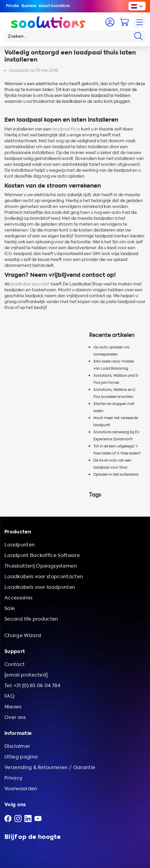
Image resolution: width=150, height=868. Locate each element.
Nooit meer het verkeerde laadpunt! (116, 421)
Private (12, 6)
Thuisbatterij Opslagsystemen (41, 566)
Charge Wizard (23, 635)
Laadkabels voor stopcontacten (44, 577)
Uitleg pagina (21, 757)
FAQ (9, 696)
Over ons (15, 717)
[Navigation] (139, 22)
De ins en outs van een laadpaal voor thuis (112, 464)
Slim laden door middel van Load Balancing (114, 365)
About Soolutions (54, 6)
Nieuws (13, 707)
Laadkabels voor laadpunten (40, 587)
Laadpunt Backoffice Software (42, 555)
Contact (15, 664)
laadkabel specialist (30, 284)
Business (29, 6)
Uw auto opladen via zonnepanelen (111, 351)
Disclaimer (17, 746)
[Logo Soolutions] (48, 22)
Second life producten (31, 619)
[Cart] (124, 22)
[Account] (110, 22)
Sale (10, 608)
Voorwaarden (21, 789)
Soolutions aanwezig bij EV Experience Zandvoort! (116, 436)
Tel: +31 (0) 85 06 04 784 (32, 686)
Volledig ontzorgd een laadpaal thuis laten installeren (70, 56)
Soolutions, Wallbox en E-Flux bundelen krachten (115, 393)
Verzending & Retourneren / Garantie (50, 767)
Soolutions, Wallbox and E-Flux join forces (116, 379)
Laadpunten (20, 545)
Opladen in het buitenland (116, 474)
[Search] (139, 36)
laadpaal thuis (66, 129)
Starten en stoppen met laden (114, 407)
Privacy (13, 778)
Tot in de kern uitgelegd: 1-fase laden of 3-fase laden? (117, 450)
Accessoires (19, 598)
